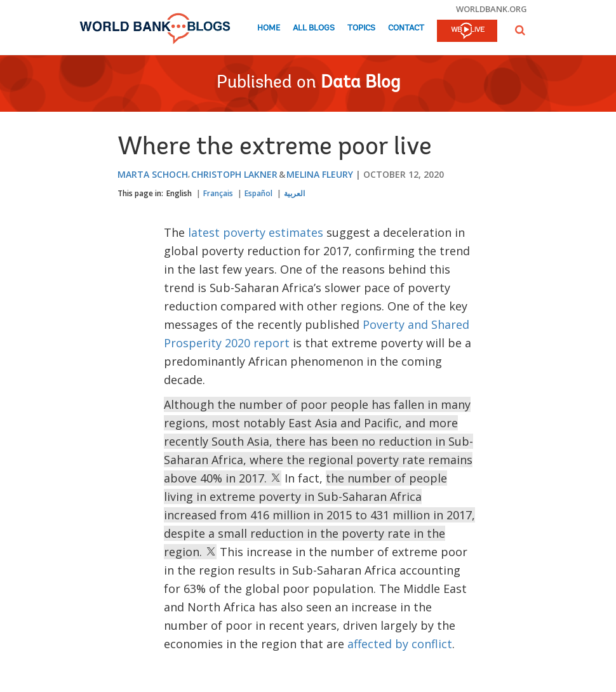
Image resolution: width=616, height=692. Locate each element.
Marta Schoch (153, 174)
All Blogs (314, 28)
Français (218, 193)
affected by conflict (400, 644)
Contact (406, 28)
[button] (520, 30)
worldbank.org (492, 9)
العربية (294, 193)
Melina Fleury (320, 174)
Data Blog (360, 83)
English (179, 193)
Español (258, 193)
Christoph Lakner (234, 174)
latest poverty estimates (257, 232)
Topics (361, 28)
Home (269, 28)
